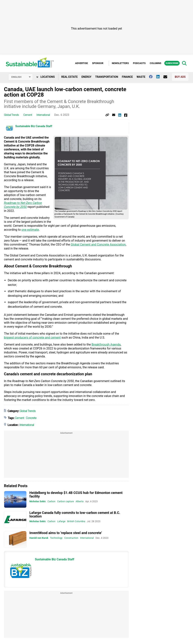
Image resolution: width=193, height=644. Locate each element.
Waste (141, 77)
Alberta (80, 502)
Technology (56, 538)
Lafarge (61, 522)
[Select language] (21, 77)
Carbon (51, 502)
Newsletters (120, 63)
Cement (28, 115)
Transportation (107, 77)
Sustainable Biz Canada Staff (34, 126)
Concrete (31, 418)
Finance (127, 77)
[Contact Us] (167, 77)
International (43, 115)
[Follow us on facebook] (153, 77)
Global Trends (11, 115)
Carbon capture (65, 502)
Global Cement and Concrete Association (98, 245)
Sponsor (98, 63)
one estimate (30, 230)
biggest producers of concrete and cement (32, 338)
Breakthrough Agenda (106, 345)
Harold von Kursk (39, 538)
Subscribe (172, 63)
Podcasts (139, 63)
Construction (71, 538)
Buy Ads (180, 77)
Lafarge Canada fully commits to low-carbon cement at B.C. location (75, 515)
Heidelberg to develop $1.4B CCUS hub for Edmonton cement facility (76, 495)
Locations (46, 77)
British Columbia (76, 522)
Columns (155, 63)
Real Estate (69, 77)
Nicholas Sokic (38, 502)
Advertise (81, 63)
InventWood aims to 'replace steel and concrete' (66, 533)
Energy (86, 77)
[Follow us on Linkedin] (160, 77)
